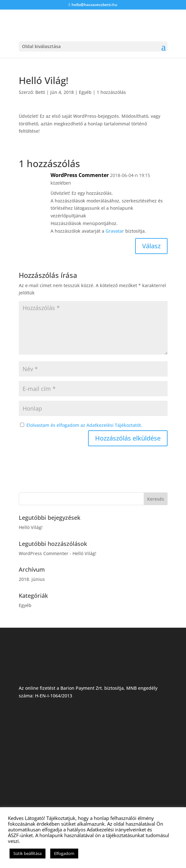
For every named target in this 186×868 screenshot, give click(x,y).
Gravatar (115, 231)
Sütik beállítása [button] (28, 853)
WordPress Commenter (80, 175)
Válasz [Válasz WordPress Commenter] (151, 246)
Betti (40, 92)
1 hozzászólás (111, 92)
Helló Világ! (31, 527)
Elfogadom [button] (64, 853)
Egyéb (85, 92)
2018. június (32, 579)
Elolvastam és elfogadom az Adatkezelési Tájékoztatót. (84, 425)
